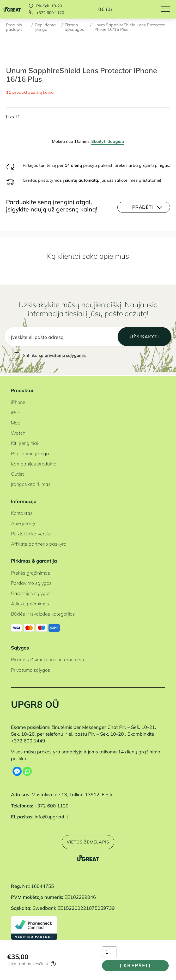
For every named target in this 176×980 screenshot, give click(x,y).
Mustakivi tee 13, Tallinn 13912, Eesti (72, 794)
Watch (18, 432)
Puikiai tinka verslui (31, 533)
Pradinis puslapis (14, 27)
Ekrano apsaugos (74, 27)
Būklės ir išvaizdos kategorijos (43, 613)
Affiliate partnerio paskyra (39, 543)
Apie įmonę (23, 523)
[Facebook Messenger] (17, 771)
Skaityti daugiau (108, 141)
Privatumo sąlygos (31, 669)
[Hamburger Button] (168, 9)
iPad (16, 412)
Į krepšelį (135, 965)
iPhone (18, 402)
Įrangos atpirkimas (31, 483)
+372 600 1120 (50, 13)
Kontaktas (22, 512)
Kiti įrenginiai (25, 442)
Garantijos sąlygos (31, 593)
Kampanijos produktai (34, 463)
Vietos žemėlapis (88, 842)
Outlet (17, 473)
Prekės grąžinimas (31, 572)
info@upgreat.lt (51, 816)
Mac (16, 422)
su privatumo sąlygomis (62, 356)
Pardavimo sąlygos (31, 582)
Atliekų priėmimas (30, 603)
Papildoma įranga (45, 27)
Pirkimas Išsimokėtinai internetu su (47, 659)
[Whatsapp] (27, 771)
